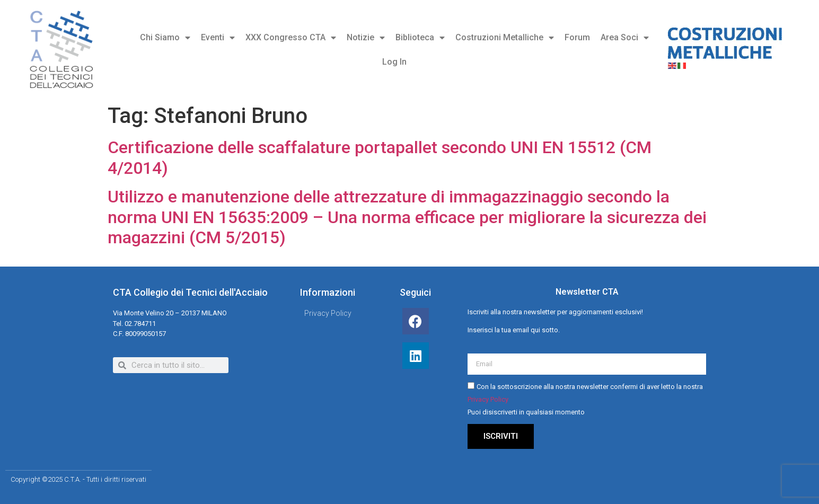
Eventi (218, 38)
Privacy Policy (488, 399)
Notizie (366, 38)
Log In (394, 62)
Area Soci (625, 38)
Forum (577, 37)
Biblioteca (420, 38)
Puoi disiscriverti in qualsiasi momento (526, 412)
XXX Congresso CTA (291, 38)
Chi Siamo (165, 38)
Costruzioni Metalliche (505, 38)
